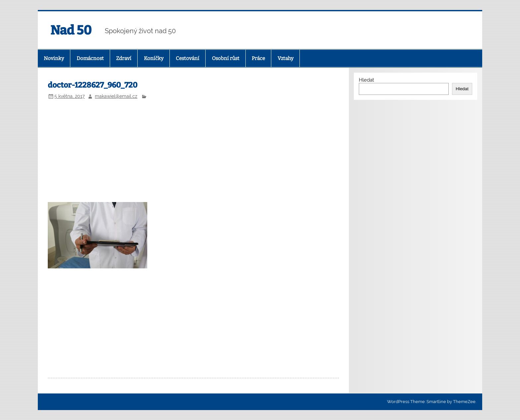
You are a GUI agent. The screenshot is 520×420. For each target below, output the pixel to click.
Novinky (54, 58)
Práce (258, 58)
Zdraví (124, 58)
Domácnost (90, 58)
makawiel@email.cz (116, 96)
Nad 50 (71, 30)
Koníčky (154, 58)
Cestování (188, 58)
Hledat (366, 80)
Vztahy (286, 58)
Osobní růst (226, 58)
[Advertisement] (194, 152)
